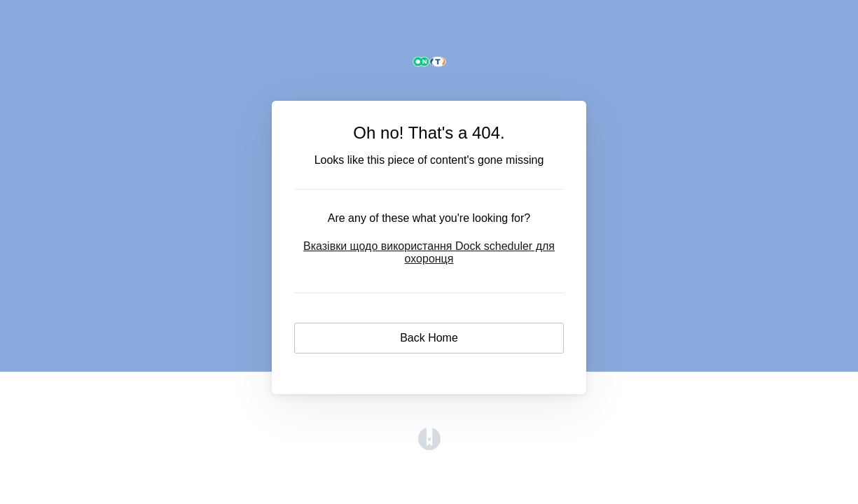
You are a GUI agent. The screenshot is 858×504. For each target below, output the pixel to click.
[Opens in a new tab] (429, 446)
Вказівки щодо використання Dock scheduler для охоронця (429, 252)
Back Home (429, 338)
